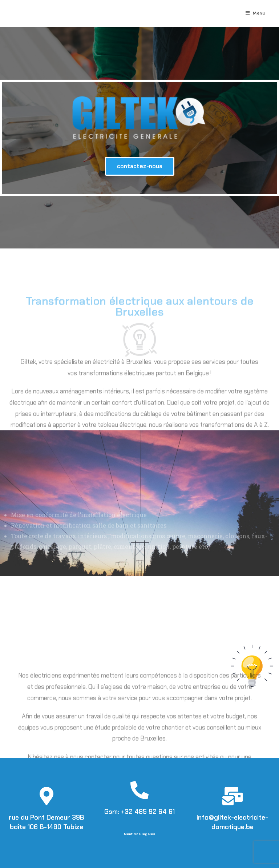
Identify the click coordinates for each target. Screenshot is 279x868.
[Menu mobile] (255, 13)
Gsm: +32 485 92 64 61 (139, 812)
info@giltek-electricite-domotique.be (232, 822)
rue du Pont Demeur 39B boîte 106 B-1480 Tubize (46, 822)
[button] (140, 166)
